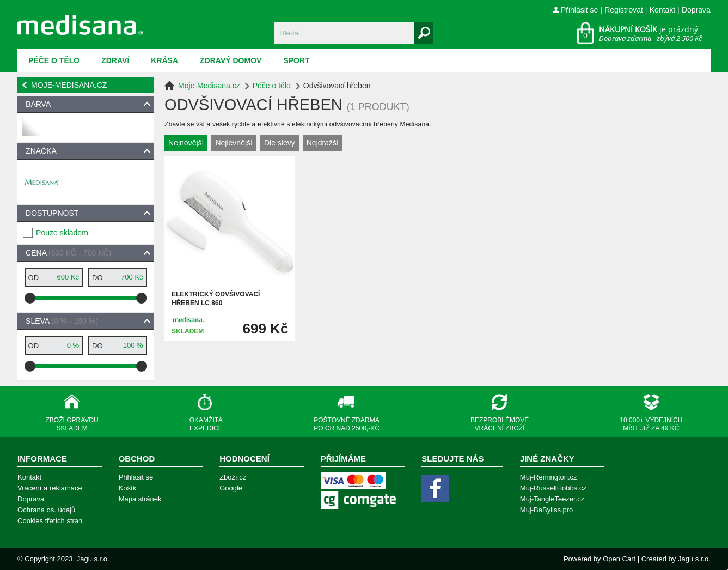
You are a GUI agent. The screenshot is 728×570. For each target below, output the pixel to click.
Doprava (696, 10)
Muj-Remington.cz (549, 477)
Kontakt (662, 10)
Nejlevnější (234, 143)
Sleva (62, 321)
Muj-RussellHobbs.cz (553, 488)
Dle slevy (280, 143)
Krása (164, 60)
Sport (296, 60)
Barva (38, 104)
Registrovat (624, 10)
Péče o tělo (54, 60)
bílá (31, 132)
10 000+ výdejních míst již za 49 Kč (651, 424)
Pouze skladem (62, 233)
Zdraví (115, 60)
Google (231, 488)
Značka (41, 151)
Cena (68, 253)
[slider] (30, 298)
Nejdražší (323, 143)
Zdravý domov (231, 60)
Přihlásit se (579, 10)
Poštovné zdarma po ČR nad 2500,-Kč (347, 424)
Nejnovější (186, 143)
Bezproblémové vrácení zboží (500, 424)
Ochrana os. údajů (46, 510)
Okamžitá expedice (206, 424)
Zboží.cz (233, 477)
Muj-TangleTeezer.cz (552, 499)
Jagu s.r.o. (694, 559)
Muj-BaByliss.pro (547, 510)
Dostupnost (52, 213)
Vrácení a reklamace (50, 488)
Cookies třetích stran (50, 521)
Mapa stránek (140, 499)
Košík (128, 488)
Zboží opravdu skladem (72, 424)
